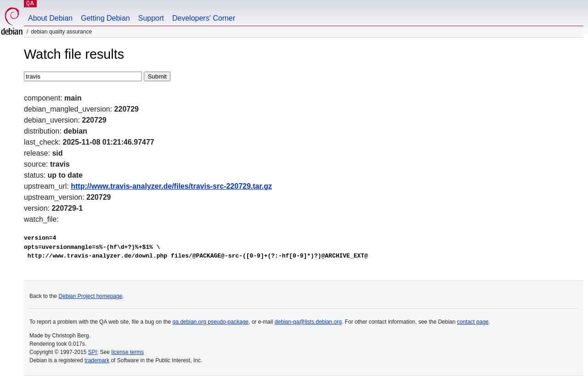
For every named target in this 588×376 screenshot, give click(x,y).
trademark (97, 360)
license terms (127, 352)
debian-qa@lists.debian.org (308, 322)
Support (151, 18)
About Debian (50, 18)
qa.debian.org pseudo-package (211, 322)
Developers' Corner (204, 18)
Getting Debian (105, 18)
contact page (473, 322)
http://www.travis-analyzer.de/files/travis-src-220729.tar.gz (171, 186)
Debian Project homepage (90, 296)
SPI (93, 352)
